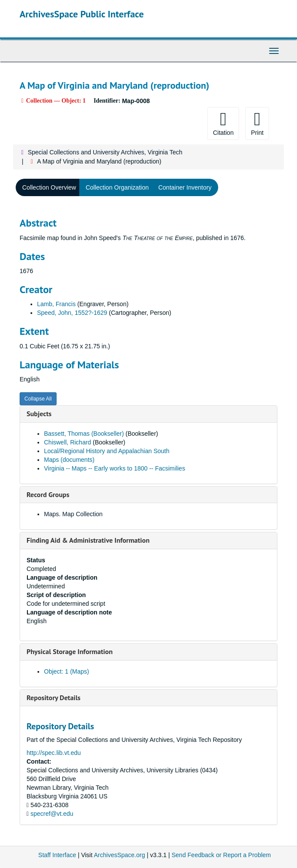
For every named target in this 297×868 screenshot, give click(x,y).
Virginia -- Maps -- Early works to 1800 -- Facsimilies (115, 468)
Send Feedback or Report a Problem (221, 855)
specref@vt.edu (52, 814)
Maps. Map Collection (73, 514)
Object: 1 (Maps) (66, 671)
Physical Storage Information (70, 651)
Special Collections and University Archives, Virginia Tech (105, 152)
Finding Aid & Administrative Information (88, 540)
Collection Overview (49, 187)
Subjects (39, 414)
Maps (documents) (69, 460)
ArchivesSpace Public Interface (82, 14)
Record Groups (48, 494)
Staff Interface (57, 855)
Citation (223, 123)
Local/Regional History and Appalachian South (107, 451)
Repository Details (54, 698)
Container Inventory (185, 187)
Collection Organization (117, 187)
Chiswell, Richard (68, 442)
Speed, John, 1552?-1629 (72, 313)
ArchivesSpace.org (119, 855)
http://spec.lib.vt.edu (54, 753)
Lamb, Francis (56, 304)
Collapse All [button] (38, 399)
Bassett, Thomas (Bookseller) (85, 434)
